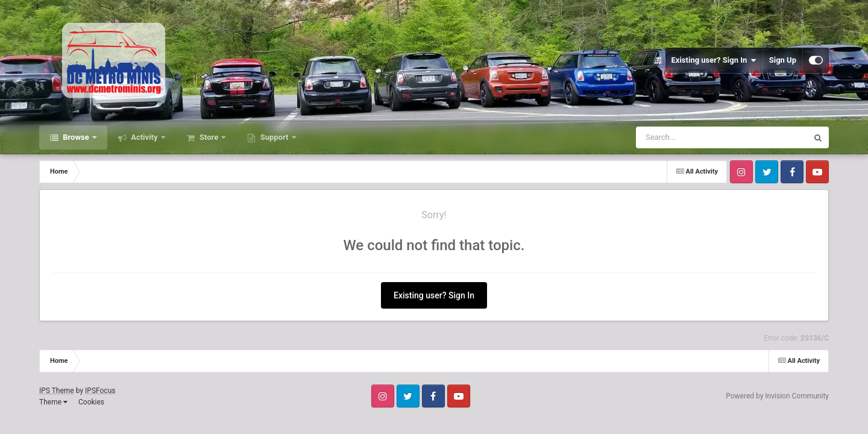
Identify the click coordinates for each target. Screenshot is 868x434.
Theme (53, 402)
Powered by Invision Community (777, 396)
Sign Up (783, 60)
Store (209, 137)
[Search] (691, 137)
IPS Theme (57, 391)
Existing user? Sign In (714, 60)
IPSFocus (100, 391)
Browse (76, 137)
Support (274, 137)
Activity (144, 137)
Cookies (91, 402)
